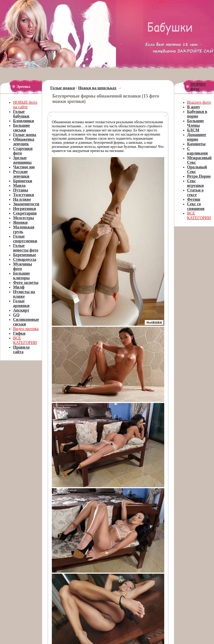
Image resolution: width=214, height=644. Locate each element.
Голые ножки (63, 88)
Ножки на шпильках (97, 88)
